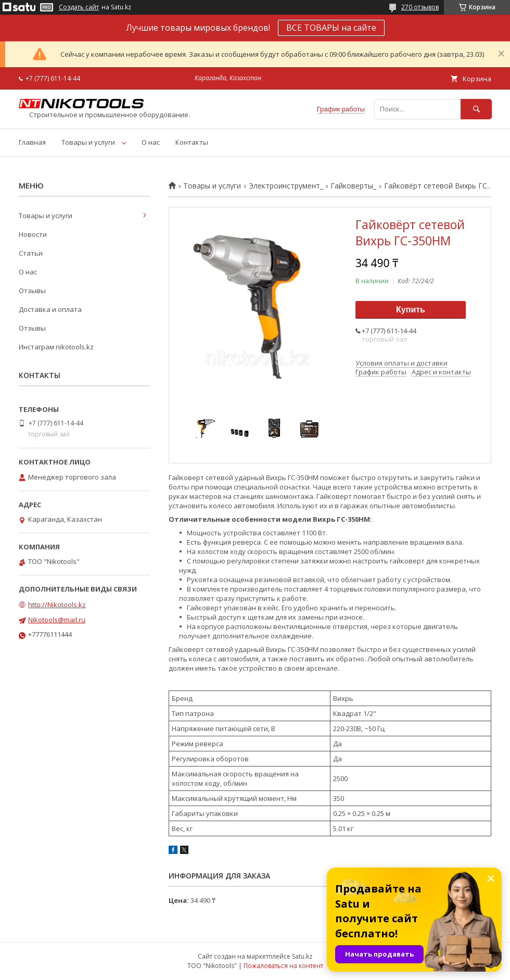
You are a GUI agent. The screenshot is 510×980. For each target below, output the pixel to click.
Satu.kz (302, 956)
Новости (33, 234)
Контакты (192, 142)
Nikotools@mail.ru (57, 620)
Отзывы (32, 291)
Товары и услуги (88, 142)
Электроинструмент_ (286, 186)
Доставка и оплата (50, 309)
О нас (151, 142)
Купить (411, 310)
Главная (32, 142)
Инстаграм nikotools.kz (56, 347)
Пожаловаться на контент (283, 966)
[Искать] (476, 109)
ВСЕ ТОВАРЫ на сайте (331, 28)
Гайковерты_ (353, 186)
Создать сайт (79, 7)
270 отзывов (420, 7)
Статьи (31, 253)
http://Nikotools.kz (57, 605)
